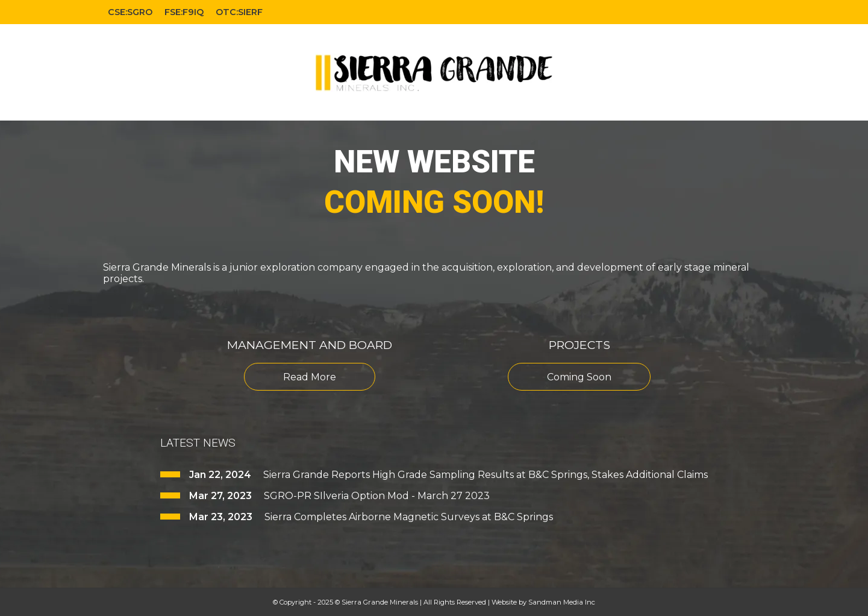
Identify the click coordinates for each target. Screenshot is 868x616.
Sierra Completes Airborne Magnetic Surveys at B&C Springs (409, 517)
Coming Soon (579, 377)
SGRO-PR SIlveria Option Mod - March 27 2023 (377, 496)
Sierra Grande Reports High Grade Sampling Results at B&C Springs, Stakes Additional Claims (486, 475)
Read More (310, 377)
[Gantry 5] (434, 73)
